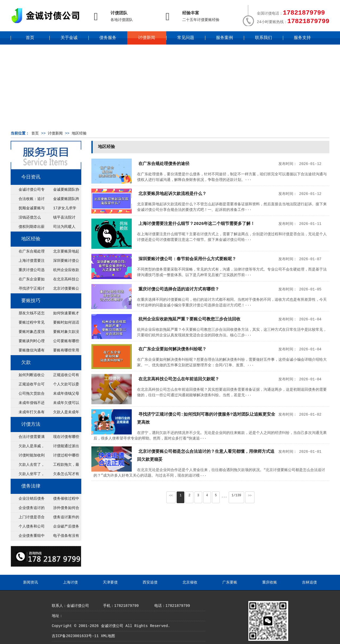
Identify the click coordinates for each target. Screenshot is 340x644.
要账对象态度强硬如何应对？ (28, 333)
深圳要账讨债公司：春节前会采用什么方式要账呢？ (62, 262)
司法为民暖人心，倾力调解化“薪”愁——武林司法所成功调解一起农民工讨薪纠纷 (62, 228)
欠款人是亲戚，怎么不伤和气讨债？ (28, 447)
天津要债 (110, 582)
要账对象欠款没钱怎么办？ (62, 333)
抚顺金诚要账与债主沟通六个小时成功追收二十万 (28, 210)
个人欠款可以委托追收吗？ (62, 386)
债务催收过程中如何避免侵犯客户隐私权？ (62, 500)
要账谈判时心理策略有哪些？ (28, 342)
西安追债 (150, 582)
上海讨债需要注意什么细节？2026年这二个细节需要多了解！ (28, 262)
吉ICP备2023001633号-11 (75, 636)
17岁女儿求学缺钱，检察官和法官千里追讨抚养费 (62, 210)
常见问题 (186, 38)
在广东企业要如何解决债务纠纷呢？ (28, 281)
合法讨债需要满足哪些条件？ (28, 438)
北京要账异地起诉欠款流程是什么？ (62, 253)
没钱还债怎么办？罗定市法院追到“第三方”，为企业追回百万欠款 (28, 219)
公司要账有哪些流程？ (62, 342)
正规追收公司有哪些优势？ (62, 376)
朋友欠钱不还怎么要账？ (28, 315)
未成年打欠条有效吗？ (28, 414)
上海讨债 (70, 582)
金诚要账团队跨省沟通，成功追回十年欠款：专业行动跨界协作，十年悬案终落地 (62, 200)
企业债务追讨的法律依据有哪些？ (28, 509)
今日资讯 (31, 177)
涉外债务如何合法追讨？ (62, 509)
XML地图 (108, 636)
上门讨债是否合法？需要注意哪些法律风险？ (28, 519)
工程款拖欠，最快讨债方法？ (62, 466)
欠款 (26, 363)
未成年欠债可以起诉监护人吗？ (62, 404)
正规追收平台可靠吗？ (28, 386)
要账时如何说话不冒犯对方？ (62, 324)
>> (250, 495)
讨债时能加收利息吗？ (28, 457)
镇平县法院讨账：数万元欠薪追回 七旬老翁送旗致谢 (62, 219)
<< (171, 495)
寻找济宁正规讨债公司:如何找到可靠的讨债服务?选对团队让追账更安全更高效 (28, 290)
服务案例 (224, 38)
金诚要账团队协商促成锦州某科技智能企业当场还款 (62, 191)
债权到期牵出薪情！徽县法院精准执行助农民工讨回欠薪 (28, 228)
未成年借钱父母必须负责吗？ (62, 395)
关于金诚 (69, 38)
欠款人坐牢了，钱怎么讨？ (28, 475)
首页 (30, 38)
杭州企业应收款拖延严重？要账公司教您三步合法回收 (62, 271)
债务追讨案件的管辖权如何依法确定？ (62, 519)
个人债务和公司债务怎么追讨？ (28, 528)
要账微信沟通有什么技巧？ (28, 352)
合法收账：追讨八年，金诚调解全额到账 (28, 200)
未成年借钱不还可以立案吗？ (28, 404)
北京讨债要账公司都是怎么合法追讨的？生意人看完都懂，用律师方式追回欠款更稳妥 (62, 290)
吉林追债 (309, 582)
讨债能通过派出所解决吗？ (62, 447)
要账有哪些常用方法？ (62, 352)
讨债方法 (31, 424)
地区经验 (79, 133)
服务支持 (302, 38)
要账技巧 (31, 301)
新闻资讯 (31, 582)
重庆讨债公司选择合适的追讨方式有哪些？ (28, 271)
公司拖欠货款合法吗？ (28, 395)
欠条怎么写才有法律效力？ (62, 475)
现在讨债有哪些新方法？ (62, 438)
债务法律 (31, 486)
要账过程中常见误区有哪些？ (28, 324)
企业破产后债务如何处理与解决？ (62, 528)
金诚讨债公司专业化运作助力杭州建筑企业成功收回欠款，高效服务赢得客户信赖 (28, 191)
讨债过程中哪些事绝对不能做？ (62, 457)
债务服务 (108, 38)
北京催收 (190, 582)
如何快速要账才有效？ (62, 315)
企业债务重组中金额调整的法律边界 (28, 537)
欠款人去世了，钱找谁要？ (28, 466)
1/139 (236, 495)
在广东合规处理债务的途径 (28, 253)
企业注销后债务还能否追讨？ (28, 500)
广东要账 (230, 582)
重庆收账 (270, 582)
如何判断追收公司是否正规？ (28, 376)
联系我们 (263, 38)
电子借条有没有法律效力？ (62, 537)
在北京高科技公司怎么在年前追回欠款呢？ (62, 281)
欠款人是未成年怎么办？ (62, 414)
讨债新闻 (147, 38)
